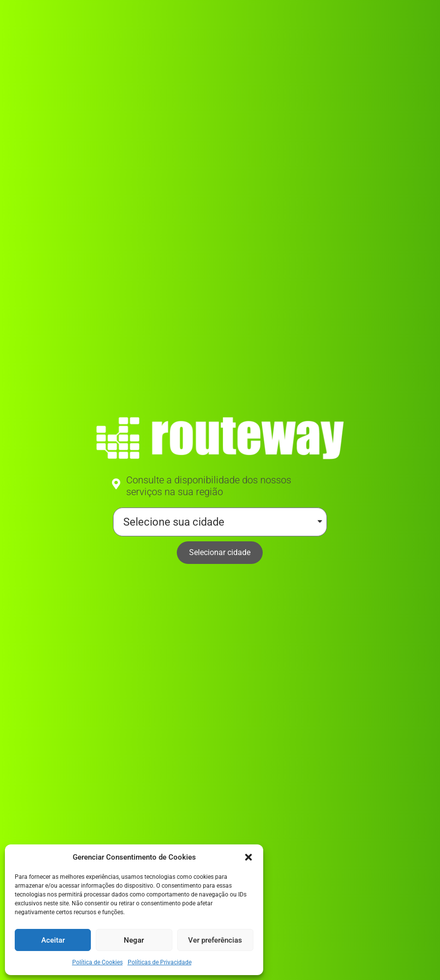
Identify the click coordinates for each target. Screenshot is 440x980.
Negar (134, 940)
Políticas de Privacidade (160, 962)
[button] (248, 857)
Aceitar (53, 940)
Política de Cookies (97, 962)
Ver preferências (215, 940)
